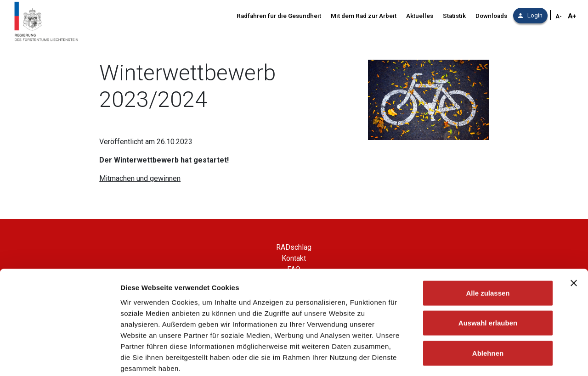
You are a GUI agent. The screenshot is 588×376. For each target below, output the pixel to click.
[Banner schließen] (574, 236)
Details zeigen (489, 358)
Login (530, 15)
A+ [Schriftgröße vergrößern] (572, 16)
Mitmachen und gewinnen (140, 178)
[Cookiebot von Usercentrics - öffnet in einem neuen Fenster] (59, 358)
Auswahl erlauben (488, 276)
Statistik (454, 16)
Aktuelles (420, 16)
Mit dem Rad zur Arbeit (364, 16)
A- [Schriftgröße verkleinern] (559, 17)
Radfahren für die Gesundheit (279, 16)
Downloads (491, 16)
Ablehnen (488, 306)
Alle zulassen (488, 245)
